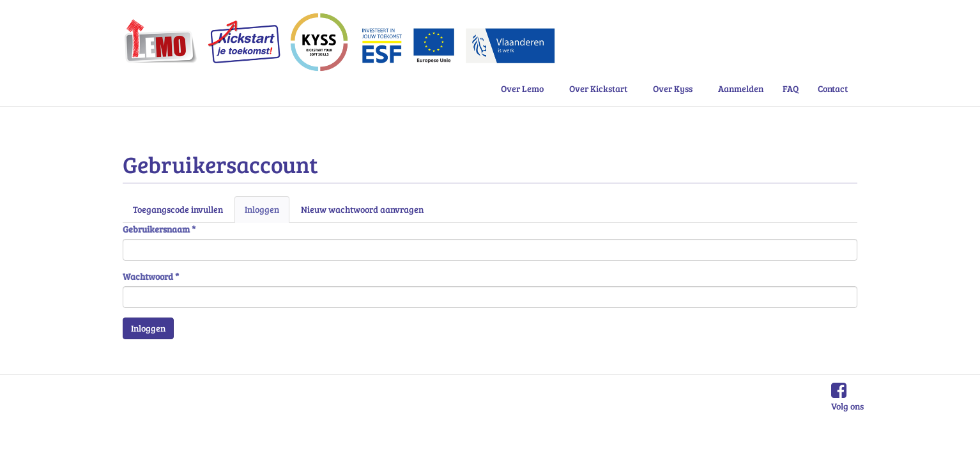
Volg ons (847, 406)
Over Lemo (522, 89)
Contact (833, 88)
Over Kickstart (598, 89)
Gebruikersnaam (159, 229)
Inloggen (267, 213)
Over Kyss (673, 89)
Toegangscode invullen (178, 209)
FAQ (791, 88)
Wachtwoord (151, 276)
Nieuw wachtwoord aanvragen (362, 209)
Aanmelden (741, 88)
